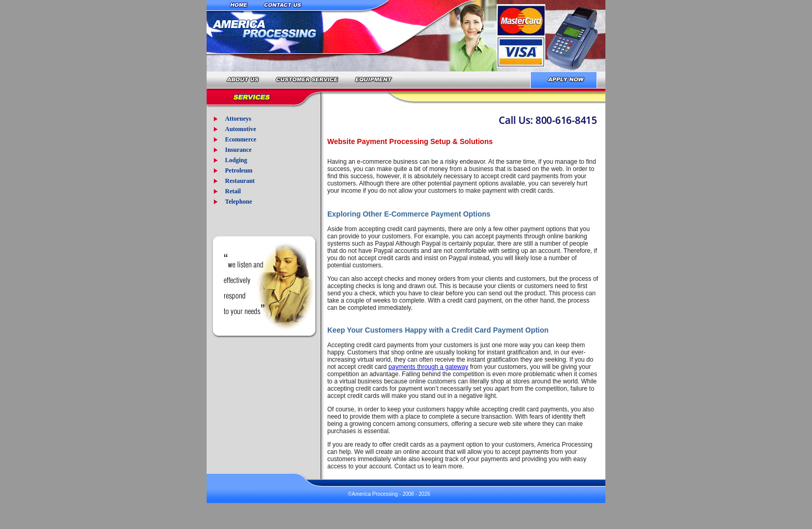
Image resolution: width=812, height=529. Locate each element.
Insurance (238, 150)
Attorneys (238, 119)
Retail (233, 191)
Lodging (236, 160)
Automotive (240, 129)
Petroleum (238, 170)
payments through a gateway (428, 367)
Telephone (238, 202)
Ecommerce (240, 139)
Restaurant (240, 181)
